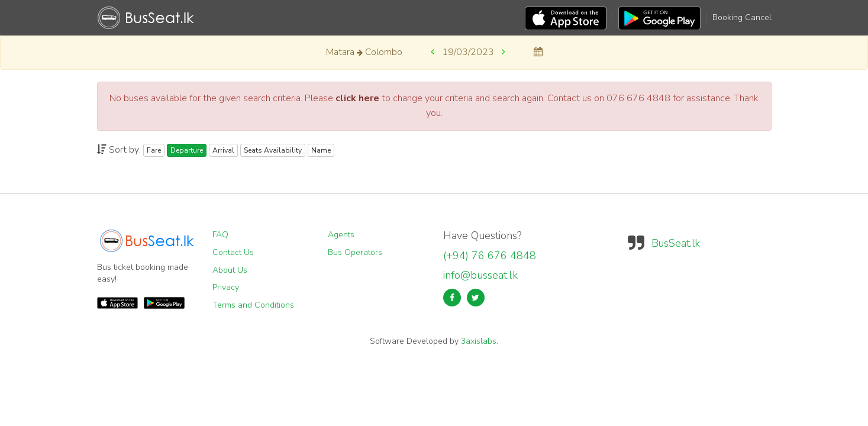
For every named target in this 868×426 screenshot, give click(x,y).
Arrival (223, 150)
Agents (341, 235)
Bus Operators (355, 252)
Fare (154, 150)
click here (357, 98)
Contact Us (233, 252)
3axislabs (479, 341)
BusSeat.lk (676, 243)
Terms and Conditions (253, 305)
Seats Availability (273, 150)
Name (321, 150)
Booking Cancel (742, 17)
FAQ (220, 235)
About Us (230, 270)
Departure (187, 150)
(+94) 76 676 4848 (490, 256)
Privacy (226, 287)
